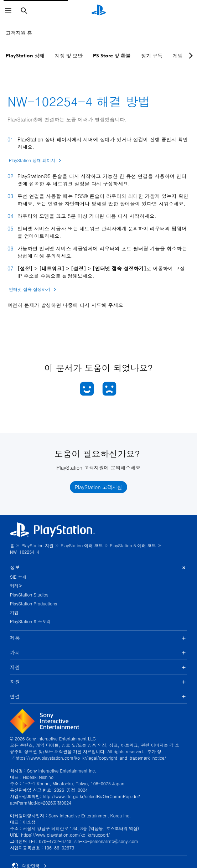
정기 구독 (152, 56)
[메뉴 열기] (8, 11)
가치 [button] (98, 652)
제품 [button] (98, 638)
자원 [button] (98, 682)
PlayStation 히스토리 (30, 621)
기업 (14, 612)
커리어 (16, 586)
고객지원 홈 (19, 33)
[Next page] (190, 56)
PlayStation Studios (29, 595)
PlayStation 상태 (25, 56)
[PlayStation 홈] (99, 11)
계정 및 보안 (69, 56)
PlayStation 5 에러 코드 (133, 545)
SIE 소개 (18, 577)
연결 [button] (98, 696)
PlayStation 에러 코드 (82, 545)
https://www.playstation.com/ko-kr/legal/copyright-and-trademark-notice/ (91, 758)
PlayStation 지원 (37, 545)
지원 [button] (98, 667)
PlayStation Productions (33, 603)
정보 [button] (98, 567)
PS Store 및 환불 (112, 56)
